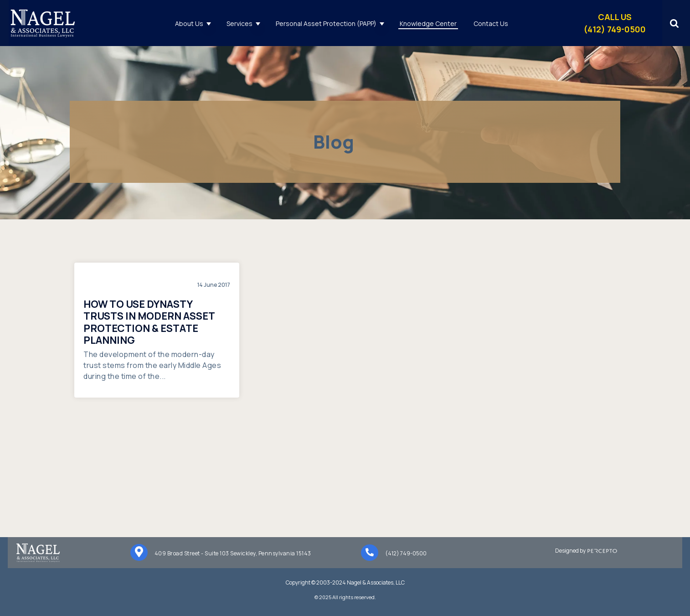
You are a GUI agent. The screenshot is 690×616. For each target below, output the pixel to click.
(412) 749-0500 (406, 553)
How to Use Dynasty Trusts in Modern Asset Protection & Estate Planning (149, 322)
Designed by (586, 551)
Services (239, 23)
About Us (189, 23)
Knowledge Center (428, 23)
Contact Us (491, 23)
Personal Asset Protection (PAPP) (326, 23)
